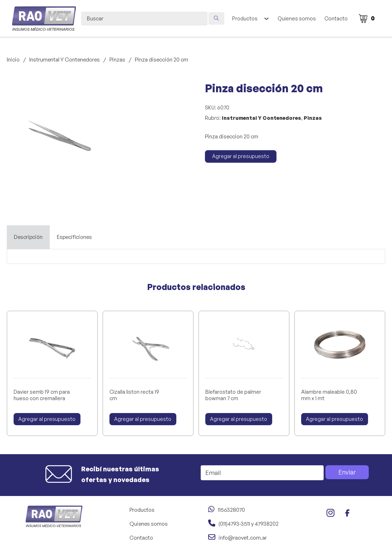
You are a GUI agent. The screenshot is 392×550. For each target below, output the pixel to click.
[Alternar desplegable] (266, 19)
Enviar (347, 472)
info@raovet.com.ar (243, 538)
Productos (245, 18)
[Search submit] (216, 18)
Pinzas (117, 60)
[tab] (28, 237)
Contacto (336, 18)
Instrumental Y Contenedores (65, 60)
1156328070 (231, 510)
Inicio (13, 60)
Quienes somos (297, 18)
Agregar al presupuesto (241, 156)
